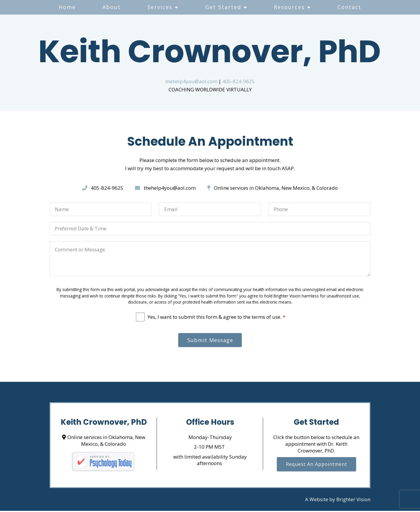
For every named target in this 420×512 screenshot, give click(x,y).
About (112, 7)
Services (160, 7)
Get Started (223, 7)
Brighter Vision (353, 501)
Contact (349, 7)
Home (67, 7)
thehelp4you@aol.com (191, 81)
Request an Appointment (316, 466)
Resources (289, 7)
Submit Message (210, 341)
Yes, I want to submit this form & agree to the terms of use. (216, 317)
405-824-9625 (239, 81)
